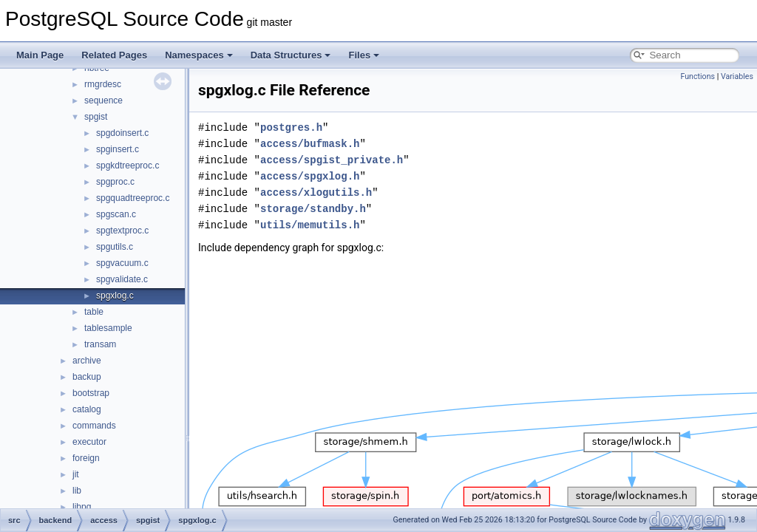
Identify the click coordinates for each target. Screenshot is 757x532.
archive (87, 361)
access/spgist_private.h (332, 160)
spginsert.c (118, 149)
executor (89, 442)
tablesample (108, 328)
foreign (86, 458)
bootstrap (91, 393)
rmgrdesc (103, 84)
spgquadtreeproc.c (133, 198)
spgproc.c (115, 182)
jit (76, 474)
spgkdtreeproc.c (128, 166)
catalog (87, 409)
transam (100, 344)
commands (94, 426)
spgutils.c (115, 247)
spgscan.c (116, 214)
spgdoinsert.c (122, 133)
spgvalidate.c (122, 279)
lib (77, 491)
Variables (737, 76)
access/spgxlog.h (310, 176)
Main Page (40, 55)
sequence (103, 100)
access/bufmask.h (310, 144)
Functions (697, 76)
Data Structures (291, 55)
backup (87, 377)
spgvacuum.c (122, 263)
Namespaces (199, 55)
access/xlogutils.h (316, 192)
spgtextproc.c (122, 231)
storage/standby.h (313, 209)
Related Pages (114, 55)
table (94, 312)
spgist (96, 117)
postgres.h (291, 127)
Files (364, 55)
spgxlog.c (115, 296)
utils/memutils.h (310, 225)
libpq (82, 507)
